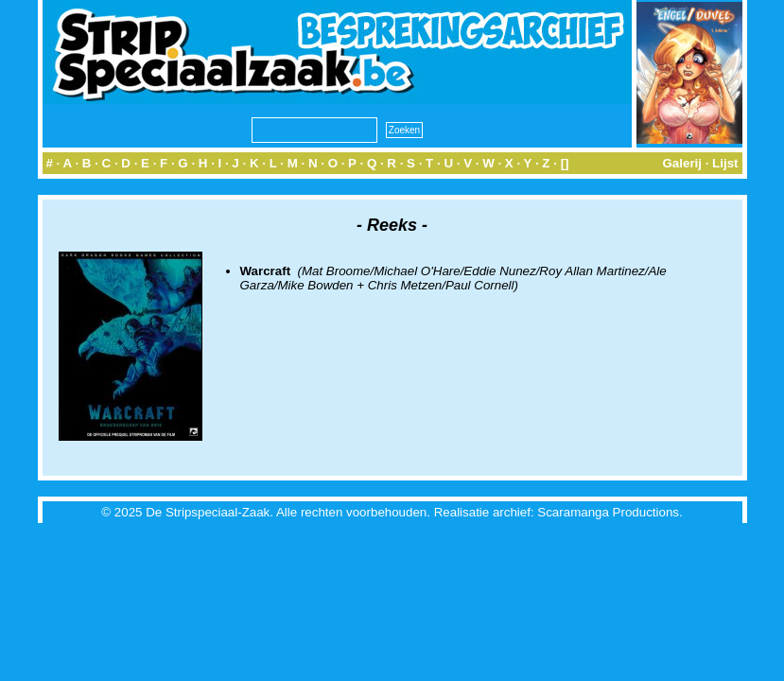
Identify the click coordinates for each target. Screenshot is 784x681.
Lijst (725, 163)
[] (565, 163)
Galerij (682, 163)
